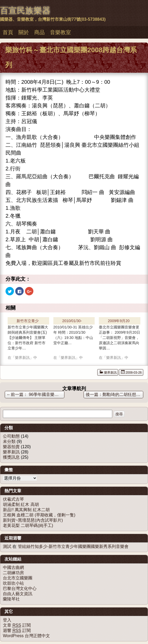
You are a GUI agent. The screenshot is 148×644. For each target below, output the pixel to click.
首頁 (8, 32)
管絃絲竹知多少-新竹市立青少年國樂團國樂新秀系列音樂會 (73, 546)
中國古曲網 (13, 567)
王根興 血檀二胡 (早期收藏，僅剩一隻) (39, 515)
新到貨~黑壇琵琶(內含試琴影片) (33, 520)
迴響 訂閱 (17, 631)
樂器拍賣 (11, 447)
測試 (7, 546)
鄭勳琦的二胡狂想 (122, 394)
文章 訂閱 (17, 625)
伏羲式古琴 (13, 499)
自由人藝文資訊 (18, 594)
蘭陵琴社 (11, 599)
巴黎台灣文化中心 (20, 588)
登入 (7, 620)
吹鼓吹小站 (13, 583)
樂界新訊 (110, 373)
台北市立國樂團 (18, 578)
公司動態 (11, 436)
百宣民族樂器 (25, 11)
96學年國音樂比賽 (35, 394)
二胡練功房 (13, 573)
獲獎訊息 (11, 457)
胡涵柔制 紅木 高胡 (21, 504)
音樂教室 (60, 32)
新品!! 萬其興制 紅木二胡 (26, 510)
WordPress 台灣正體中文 (26, 636)
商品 (39, 32)
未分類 (9, 441)
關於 (24, 32)
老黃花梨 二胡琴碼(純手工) (28, 525)
